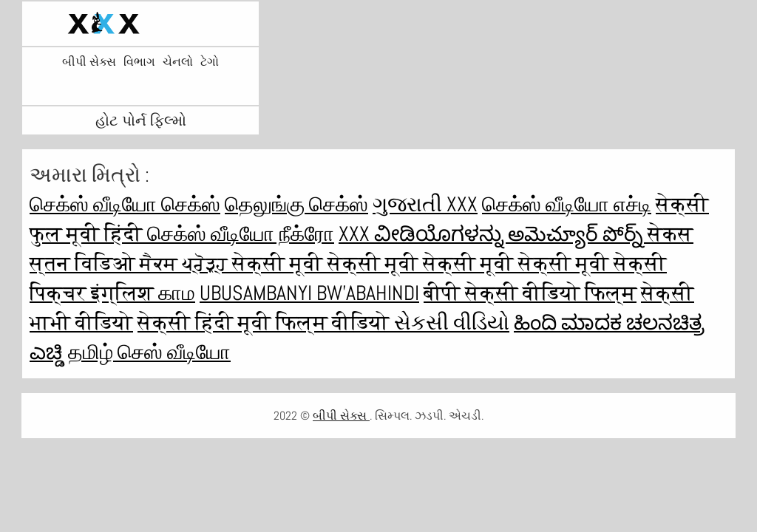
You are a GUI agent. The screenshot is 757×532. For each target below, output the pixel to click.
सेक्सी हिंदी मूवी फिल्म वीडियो (266, 323)
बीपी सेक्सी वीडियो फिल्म (530, 293)
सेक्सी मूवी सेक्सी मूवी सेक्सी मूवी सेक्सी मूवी (423, 263)
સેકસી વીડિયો (452, 323)
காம (177, 293)
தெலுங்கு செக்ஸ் (296, 204)
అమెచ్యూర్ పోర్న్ (578, 234)
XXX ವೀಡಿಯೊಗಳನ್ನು (423, 234)
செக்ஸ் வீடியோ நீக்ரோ (241, 234)
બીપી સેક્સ (89, 62)
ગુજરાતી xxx (425, 204)
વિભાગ (139, 62)
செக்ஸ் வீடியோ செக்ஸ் (125, 204)
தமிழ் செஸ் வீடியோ (149, 352)
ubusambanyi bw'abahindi (309, 293)
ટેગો (210, 62)
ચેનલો (178, 62)
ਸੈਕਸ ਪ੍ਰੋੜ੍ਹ (186, 263)
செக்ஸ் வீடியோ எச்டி (567, 204)
